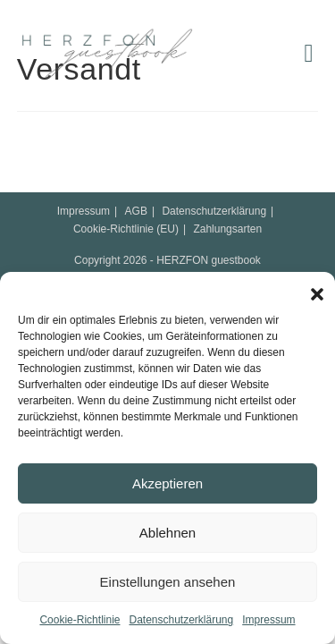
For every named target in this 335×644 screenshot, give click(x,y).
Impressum (268, 620)
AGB (136, 211)
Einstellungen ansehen (168, 582)
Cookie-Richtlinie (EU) (126, 229)
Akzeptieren (167, 483)
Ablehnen (167, 533)
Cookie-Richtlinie (80, 620)
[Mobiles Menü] (304, 53)
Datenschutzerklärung (181, 620)
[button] (313, 290)
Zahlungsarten (227, 229)
